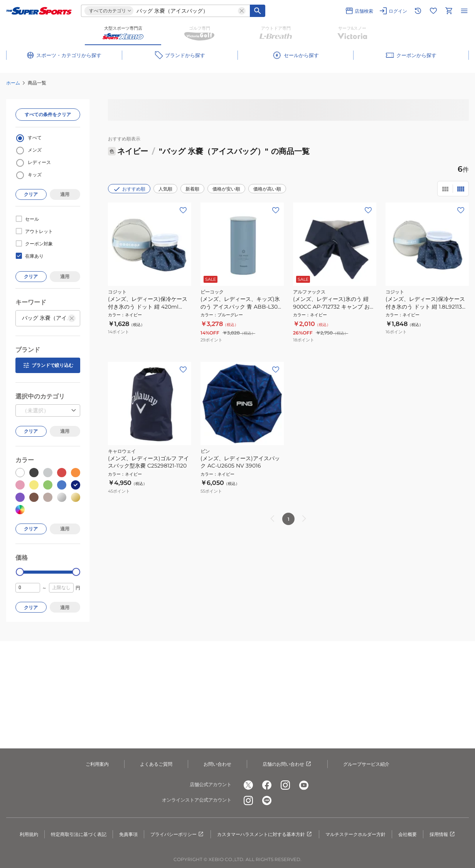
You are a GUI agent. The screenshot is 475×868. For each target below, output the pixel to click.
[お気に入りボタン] (183, 210)
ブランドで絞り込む (48, 365)
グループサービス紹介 (366, 764)
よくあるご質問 (156, 764)
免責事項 (128, 834)
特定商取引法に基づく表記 (79, 834)
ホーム (13, 83)
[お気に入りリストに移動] (433, 11)
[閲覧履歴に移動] (418, 11)
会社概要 (408, 834)
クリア (31, 194)
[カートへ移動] (449, 11)
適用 (65, 194)
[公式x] (248, 785)
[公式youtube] (304, 785)
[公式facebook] (267, 785)
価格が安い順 (226, 189)
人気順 (165, 189)
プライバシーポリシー (177, 834)
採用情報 (443, 834)
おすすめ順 (129, 189)
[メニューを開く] (464, 11)
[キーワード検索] (258, 11)
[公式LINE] (267, 800)
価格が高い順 (267, 189)
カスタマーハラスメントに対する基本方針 (265, 834)
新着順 (192, 189)
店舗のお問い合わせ (287, 764)
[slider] (20, 572)
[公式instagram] (285, 785)
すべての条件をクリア (48, 114)
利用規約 (29, 834)
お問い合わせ (217, 764)
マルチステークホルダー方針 (355, 834)
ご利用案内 (97, 764)
